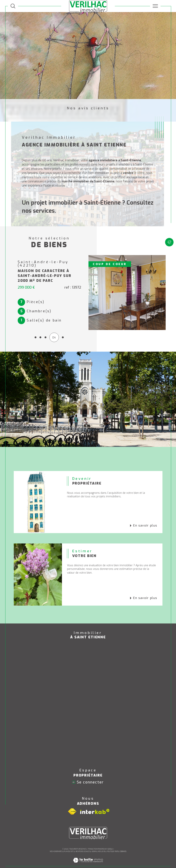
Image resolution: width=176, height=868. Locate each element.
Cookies (123, 847)
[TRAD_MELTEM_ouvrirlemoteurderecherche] (13, 6)
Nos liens (102, 847)
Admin (94, 847)
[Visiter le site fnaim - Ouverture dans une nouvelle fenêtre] (72, 807)
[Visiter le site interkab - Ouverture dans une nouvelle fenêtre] (95, 807)
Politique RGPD (113, 847)
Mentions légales (83, 847)
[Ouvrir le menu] (155, 6)
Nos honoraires (56, 847)
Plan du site (69, 847)
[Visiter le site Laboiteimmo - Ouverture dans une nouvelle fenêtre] (88, 860)
